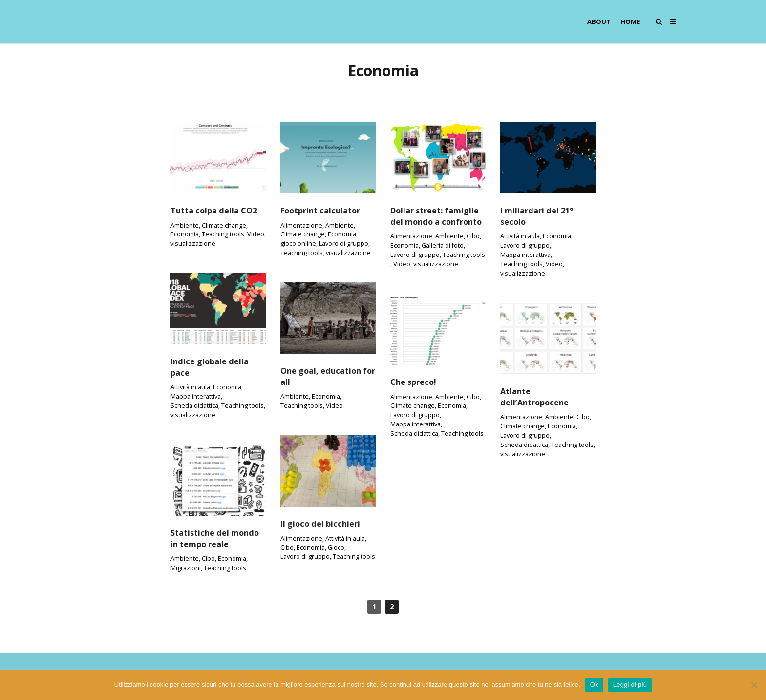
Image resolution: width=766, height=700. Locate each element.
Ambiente (185, 225)
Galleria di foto (443, 245)
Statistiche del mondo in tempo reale (215, 539)
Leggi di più (630, 685)
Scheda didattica (194, 406)
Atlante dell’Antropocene (534, 397)
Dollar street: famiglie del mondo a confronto (436, 216)
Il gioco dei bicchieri (320, 524)
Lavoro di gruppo (344, 244)
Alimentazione (301, 225)
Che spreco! (413, 382)
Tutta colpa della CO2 (214, 211)
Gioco (336, 547)
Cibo (473, 236)
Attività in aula (520, 236)
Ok (594, 685)
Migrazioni (186, 568)
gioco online (298, 244)
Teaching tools (223, 234)
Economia (185, 234)
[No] (754, 685)
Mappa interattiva (525, 255)
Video (256, 234)
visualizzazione (193, 244)
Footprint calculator (320, 211)
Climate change (224, 225)
